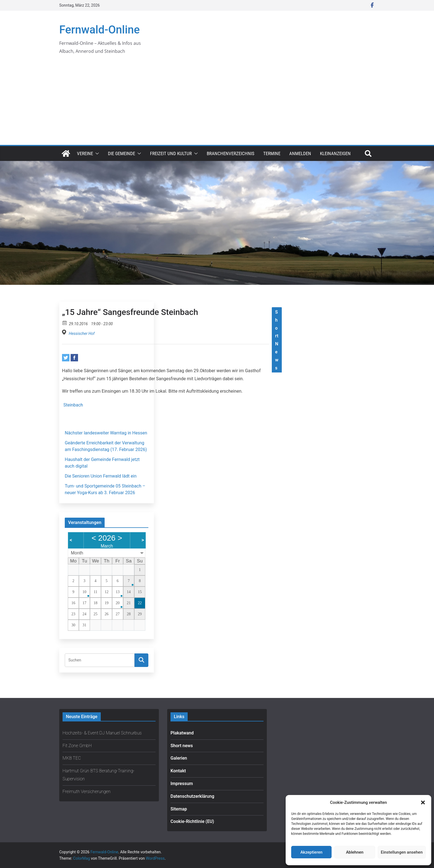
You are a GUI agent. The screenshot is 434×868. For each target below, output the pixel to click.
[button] (423, 802)
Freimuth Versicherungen (87, 792)
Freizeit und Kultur (171, 153)
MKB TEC (72, 758)
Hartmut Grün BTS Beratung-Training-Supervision (99, 775)
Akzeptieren (311, 852)
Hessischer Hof (82, 333)
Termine (272, 153)
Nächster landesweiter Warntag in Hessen (106, 433)
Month (77, 553)
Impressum (182, 784)
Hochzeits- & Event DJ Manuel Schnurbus (102, 733)
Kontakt (178, 771)
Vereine (85, 153)
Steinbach (73, 405)
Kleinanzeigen (335, 153)
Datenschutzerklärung (192, 796)
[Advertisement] (217, 103)
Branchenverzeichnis (231, 153)
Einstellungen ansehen (402, 852)
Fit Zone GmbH (77, 746)
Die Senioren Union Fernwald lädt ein (101, 476)
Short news (182, 746)
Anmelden (300, 153)
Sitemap (179, 809)
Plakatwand (182, 733)
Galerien (179, 758)
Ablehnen (355, 852)
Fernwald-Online (100, 30)
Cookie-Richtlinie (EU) (192, 821)
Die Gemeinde (122, 153)
